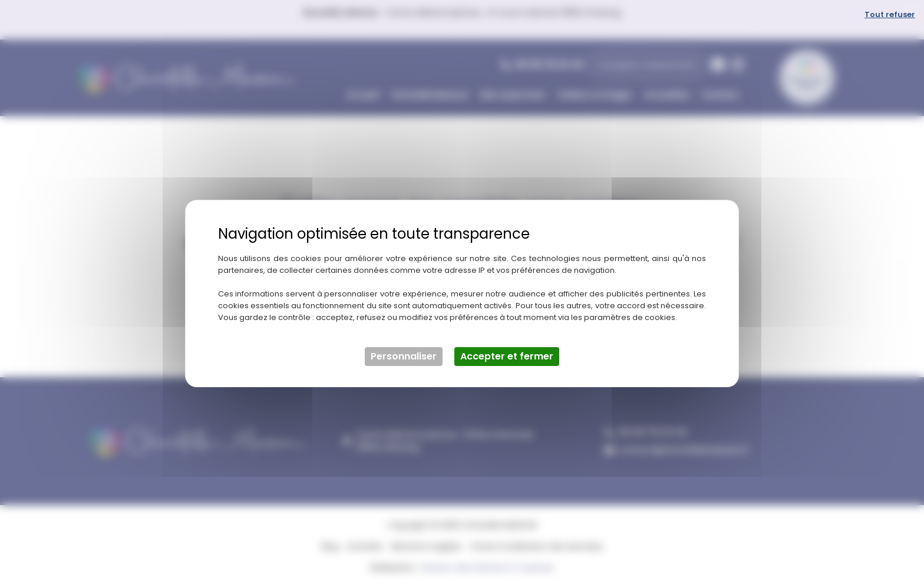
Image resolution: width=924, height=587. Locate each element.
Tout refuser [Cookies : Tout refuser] (890, 14)
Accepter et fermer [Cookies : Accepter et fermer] (507, 356)
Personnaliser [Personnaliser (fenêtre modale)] (404, 356)
